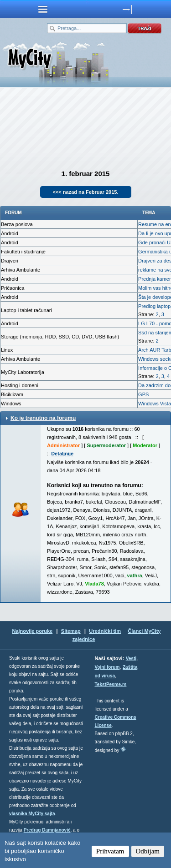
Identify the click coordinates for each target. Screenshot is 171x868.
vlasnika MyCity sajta (32, 814)
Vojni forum (107, 667)
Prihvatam (110, 851)
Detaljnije (62, 454)
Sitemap (71, 631)
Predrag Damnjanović (47, 830)
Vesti (131, 659)
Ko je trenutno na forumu (43, 418)
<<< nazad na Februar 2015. (86, 192)
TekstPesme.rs (111, 684)
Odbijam (148, 851)
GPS (143, 394)
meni (43, 9)
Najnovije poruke (32, 631)
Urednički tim (105, 631)
